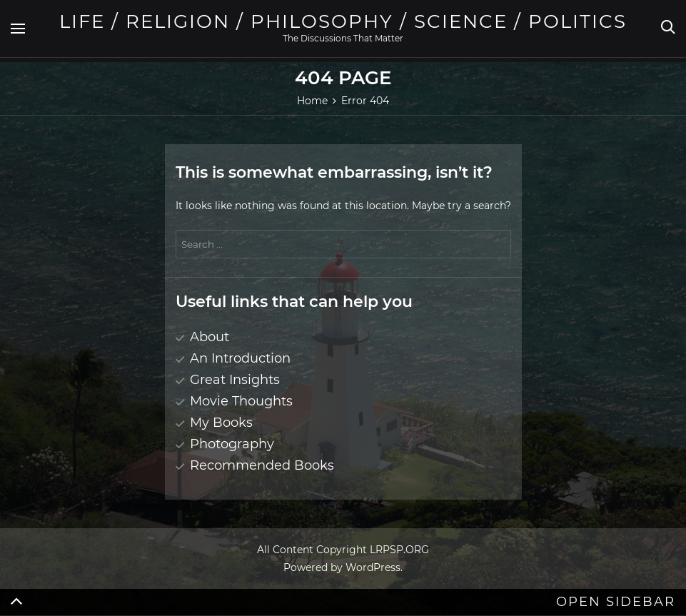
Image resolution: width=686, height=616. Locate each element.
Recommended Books (262, 465)
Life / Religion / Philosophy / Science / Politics (343, 21)
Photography (232, 444)
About (210, 337)
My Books (221, 423)
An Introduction (240, 358)
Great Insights (235, 380)
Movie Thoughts (241, 401)
